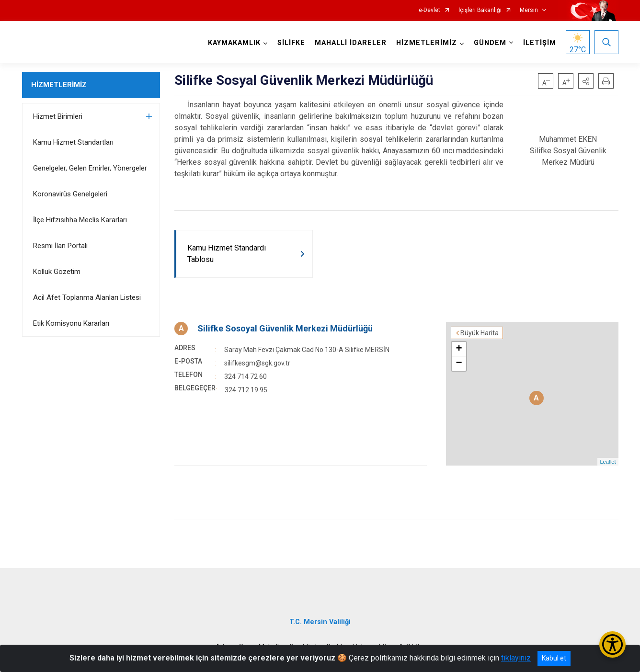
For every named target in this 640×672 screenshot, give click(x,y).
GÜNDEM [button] (490, 43)
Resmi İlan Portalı (60, 246)
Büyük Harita (480, 333)
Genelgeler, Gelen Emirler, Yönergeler (90, 168)
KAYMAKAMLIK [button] (234, 43)
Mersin (529, 10)
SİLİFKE (291, 43)
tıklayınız (516, 658)
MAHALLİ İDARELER (351, 43)
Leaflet (608, 462)
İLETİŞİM (540, 43)
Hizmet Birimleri (58, 116)
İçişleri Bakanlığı (480, 10)
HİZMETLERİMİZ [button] (427, 43)
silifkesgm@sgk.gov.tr (257, 363)
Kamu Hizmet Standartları (73, 142)
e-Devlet (429, 10)
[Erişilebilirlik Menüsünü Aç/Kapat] (612, 644)
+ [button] (459, 349)
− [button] (459, 364)
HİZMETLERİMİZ (59, 85)
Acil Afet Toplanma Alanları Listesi (87, 297)
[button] (586, 81)
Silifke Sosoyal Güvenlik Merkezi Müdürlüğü (285, 328)
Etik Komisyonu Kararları (71, 323)
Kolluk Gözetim (57, 272)
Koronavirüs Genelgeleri (70, 194)
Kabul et (554, 658)
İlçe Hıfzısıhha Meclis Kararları (80, 220)
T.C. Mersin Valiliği (320, 622)
